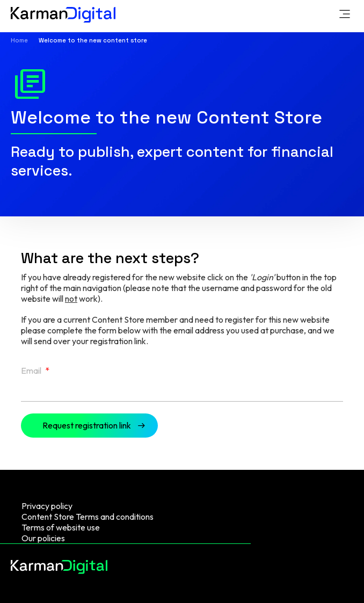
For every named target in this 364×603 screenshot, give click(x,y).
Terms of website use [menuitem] (61, 527)
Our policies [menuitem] (43, 538)
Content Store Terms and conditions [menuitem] (88, 517)
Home (19, 40)
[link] (345, 15)
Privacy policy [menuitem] (47, 506)
